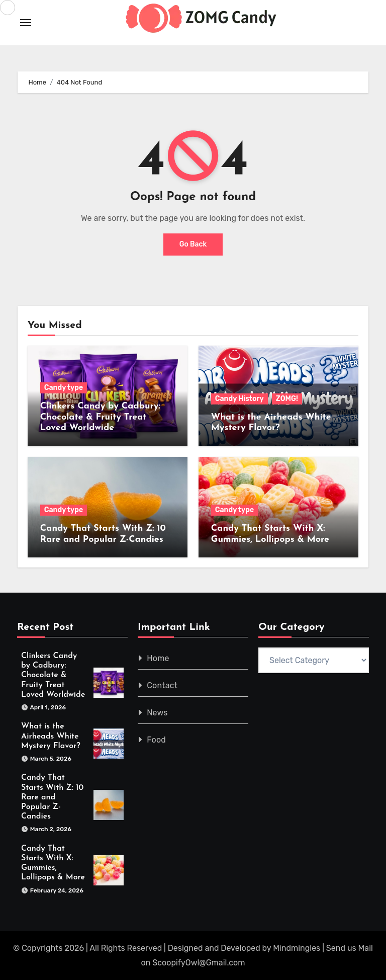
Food (156, 740)
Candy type (64, 388)
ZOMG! (287, 399)
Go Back (193, 244)
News (157, 713)
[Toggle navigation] (26, 23)
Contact (162, 685)
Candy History (239, 399)
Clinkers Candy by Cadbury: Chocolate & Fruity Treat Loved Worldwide (100, 417)
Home (158, 658)
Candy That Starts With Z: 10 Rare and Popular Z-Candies (52, 798)
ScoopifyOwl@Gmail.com (199, 963)
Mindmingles (297, 949)
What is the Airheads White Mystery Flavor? (51, 737)
